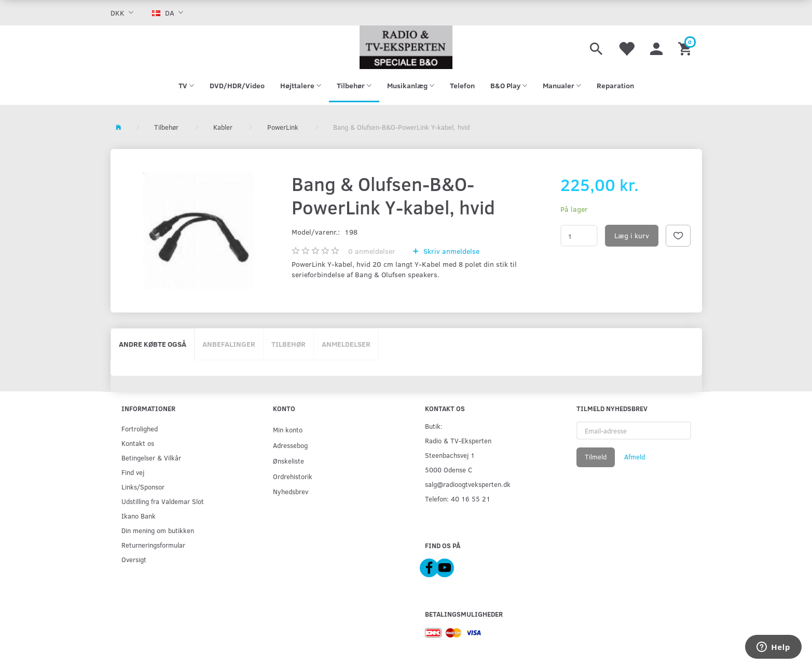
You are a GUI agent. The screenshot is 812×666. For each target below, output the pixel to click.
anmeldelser (372, 251)
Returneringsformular (153, 545)
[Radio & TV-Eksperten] (406, 47)
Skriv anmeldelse (450, 251)
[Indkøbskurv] (686, 47)
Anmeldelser (346, 344)
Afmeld (635, 457)
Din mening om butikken (158, 530)
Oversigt (134, 559)
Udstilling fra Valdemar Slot (163, 501)
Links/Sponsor (143, 487)
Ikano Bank (139, 516)
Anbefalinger (229, 344)
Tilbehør (288, 344)
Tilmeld (596, 457)
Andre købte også (153, 344)
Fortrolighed (140, 429)
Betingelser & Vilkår (151, 458)
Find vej (133, 472)
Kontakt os (138, 443)
